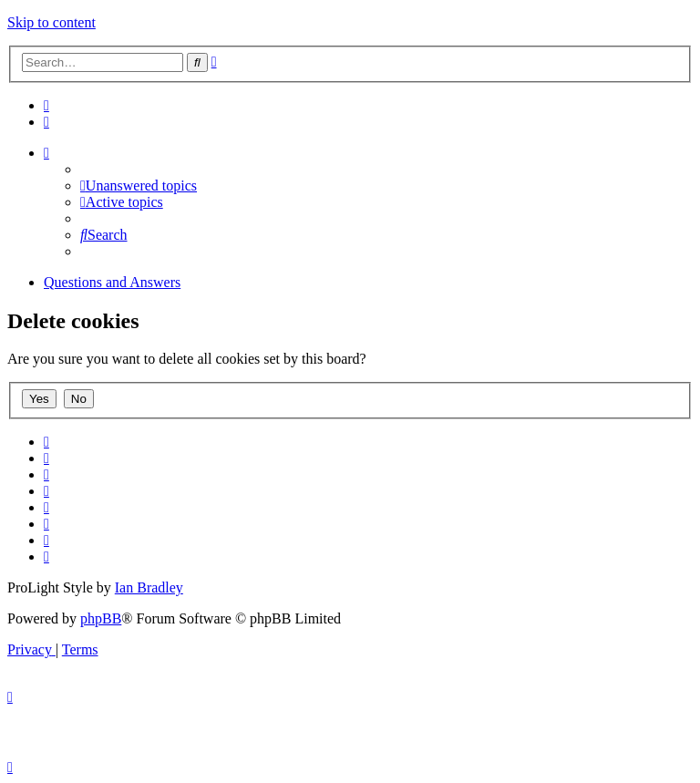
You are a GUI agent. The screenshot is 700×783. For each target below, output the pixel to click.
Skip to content (51, 22)
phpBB (101, 618)
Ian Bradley (149, 587)
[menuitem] (46, 105)
